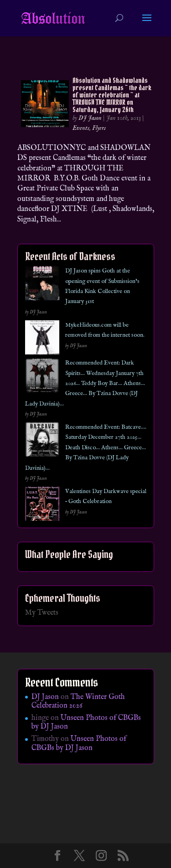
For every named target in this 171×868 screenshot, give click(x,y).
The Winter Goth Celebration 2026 (78, 701)
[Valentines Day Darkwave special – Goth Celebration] (42, 506)
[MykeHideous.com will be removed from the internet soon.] (42, 339)
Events (81, 128)
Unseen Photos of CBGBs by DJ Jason (86, 722)
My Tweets (42, 613)
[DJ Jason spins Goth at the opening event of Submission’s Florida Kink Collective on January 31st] (42, 285)
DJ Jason (90, 118)
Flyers (99, 128)
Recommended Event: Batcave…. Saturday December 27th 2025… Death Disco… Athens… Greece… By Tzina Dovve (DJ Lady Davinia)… (86, 448)
